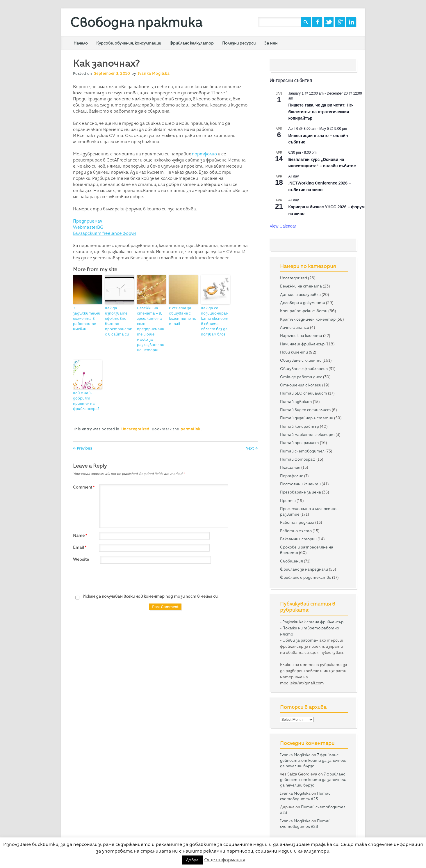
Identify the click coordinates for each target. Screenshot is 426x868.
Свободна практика (136, 22)
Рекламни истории (298, 539)
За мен (271, 43)
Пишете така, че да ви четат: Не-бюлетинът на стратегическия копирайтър (321, 112)
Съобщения (292, 561)
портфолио (204, 154)
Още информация (225, 860)
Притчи (288, 500)
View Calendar (283, 226)
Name (81, 535)
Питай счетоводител (302, 451)
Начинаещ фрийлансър (302, 344)
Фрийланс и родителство (306, 577)
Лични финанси (295, 327)
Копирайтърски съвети (304, 311)
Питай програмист (300, 443)
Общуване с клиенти (301, 360)
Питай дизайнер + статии (307, 418)
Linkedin (351, 22)
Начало (81, 43)
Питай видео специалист (305, 410)
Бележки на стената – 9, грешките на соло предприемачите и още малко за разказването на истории (151, 329)
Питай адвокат (296, 402)
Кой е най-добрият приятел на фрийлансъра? (86, 401)
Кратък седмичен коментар (308, 319)
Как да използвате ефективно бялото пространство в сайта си (119, 321)
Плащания (290, 467)
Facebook (317, 22)
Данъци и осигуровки (300, 294)
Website (81, 559)
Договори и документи (303, 303)
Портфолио (292, 476)
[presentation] (117, 579)
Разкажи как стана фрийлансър (313, 622)
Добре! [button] (193, 860)
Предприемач (88, 221)
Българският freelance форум (105, 233)
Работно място (296, 531)
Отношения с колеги (301, 385)
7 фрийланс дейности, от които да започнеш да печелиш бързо (313, 760)
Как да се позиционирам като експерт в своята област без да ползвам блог (215, 321)
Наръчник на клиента (301, 336)
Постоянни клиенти (300, 484)
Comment (84, 487)
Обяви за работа (299, 640)
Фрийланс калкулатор (192, 43)
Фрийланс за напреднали (304, 569)
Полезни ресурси (239, 43)
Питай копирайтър (300, 426)
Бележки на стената (301, 286)
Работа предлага (297, 522)
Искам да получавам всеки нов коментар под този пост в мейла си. (146, 597)
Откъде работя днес (301, 377)
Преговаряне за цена (301, 492)
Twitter (329, 22)
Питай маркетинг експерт (307, 434)
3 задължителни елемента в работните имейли (87, 318)
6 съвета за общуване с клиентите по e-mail (183, 316)
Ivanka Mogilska (154, 73)
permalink (190, 429)
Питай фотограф (298, 459)
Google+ (340, 22)
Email (80, 547)
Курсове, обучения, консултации (129, 43)
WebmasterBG (88, 227)
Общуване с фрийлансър (304, 369)
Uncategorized (135, 429)
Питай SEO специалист (304, 393)
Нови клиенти (294, 352)
